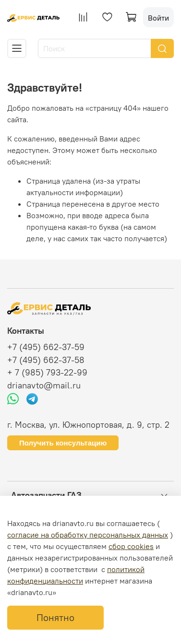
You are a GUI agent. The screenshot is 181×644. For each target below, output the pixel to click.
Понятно (55, 617)
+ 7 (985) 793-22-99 (47, 373)
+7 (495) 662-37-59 (46, 347)
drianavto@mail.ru (44, 386)
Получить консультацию (63, 443)
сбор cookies (131, 546)
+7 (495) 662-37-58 (46, 360)
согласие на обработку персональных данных (88, 535)
